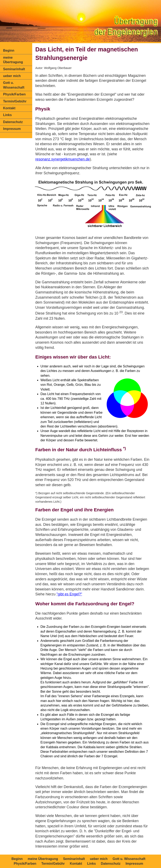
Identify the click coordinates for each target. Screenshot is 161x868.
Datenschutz (13, 122)
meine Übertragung (13, 60)
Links (7, 115)
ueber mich (12, 76)
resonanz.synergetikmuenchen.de (63, 159)
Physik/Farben (14, 94)
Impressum (12, 129)
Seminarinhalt (14, 69)
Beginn (9, 50)
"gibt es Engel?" (69, 594)
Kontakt (9, 108)
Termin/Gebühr (15, 101)
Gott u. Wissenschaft (14, 85)
